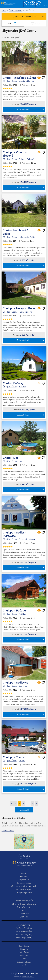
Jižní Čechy (12, 81)
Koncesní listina (24, 883)
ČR (4, 81)
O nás (24, 873)
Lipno (24, 959)
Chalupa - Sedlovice (15, 682)
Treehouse (24, 914)
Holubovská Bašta (27, 237)
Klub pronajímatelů (24, 893)
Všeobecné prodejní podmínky (24, 886)
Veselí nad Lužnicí (27, 81)
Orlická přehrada (24, 962)
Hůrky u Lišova (25, 312)
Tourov (22, 761)
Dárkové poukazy (24, 938)
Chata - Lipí (10, 458)
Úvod (4, 11)
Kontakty (24, 876)
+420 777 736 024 (27, 4)
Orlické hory (24, 952)
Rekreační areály (24, 907)
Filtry (37, 23)
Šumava (24, 949)
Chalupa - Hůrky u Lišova (19, 308)
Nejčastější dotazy (24, 928)
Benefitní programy (24, 935)
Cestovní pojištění (24, 931)
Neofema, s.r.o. (28, 977)
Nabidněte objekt (24, 889)
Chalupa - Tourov (14, 757)
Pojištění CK (24, 880)
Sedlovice (23, 686)
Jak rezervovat (24, 925)
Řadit (11, 23)
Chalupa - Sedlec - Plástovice (15, 534)
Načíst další (24, 810)
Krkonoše (24, 955)
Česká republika (15, 11)
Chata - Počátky (13, 383)
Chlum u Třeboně (26, 159)
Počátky (22, 386)
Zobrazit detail (23, 110)
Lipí (20, 461)
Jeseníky (24, 965)
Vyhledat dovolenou (26, 16)
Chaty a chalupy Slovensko (24, 904)
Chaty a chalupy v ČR (24, 901)
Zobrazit (8, 831)
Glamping (24, 917)
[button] (43, 58)
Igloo (24, 910)
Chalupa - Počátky (15, 610)
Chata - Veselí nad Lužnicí (19, 78)
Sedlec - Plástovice (27, 539)
